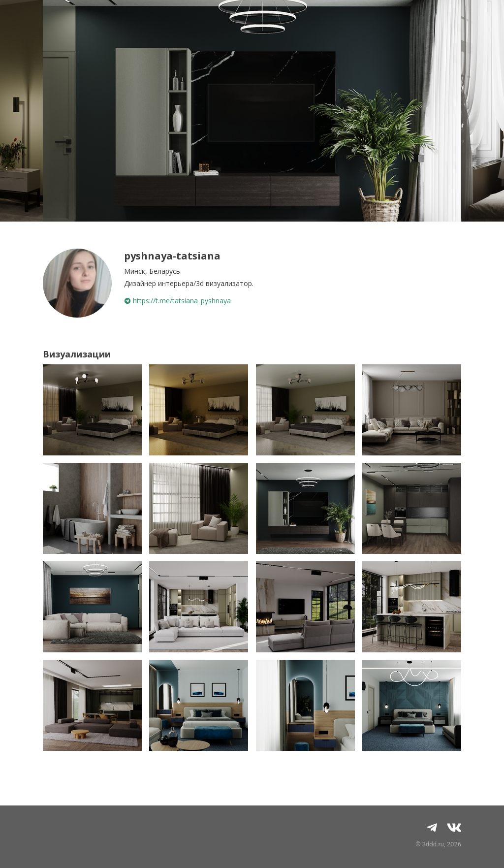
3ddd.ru (433, 844)
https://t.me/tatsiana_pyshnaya (177, 301)
